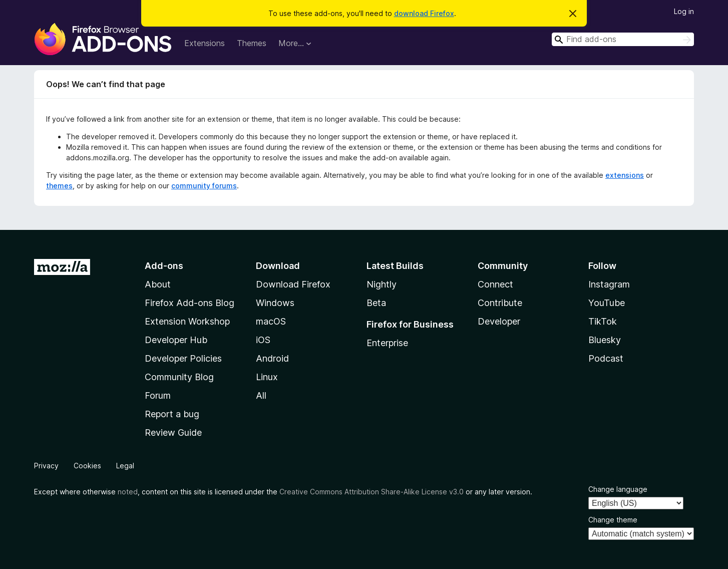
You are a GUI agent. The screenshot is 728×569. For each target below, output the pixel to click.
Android (272, 358)
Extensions (205, 43)
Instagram (609, 284)
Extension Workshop (187, 321)
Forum (158, 395)
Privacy (46, 466)
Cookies (87, 466)
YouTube (607, 303)
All (261, 395)
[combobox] (623, 39)
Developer (499, 321)
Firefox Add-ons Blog (190, 303)
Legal (125, 466)
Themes (252, 43)
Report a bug (172, 414)
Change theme (613, 520)
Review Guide (173, 433)
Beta (376, 303)
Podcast (606, 358)
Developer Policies (183, 358)
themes (59, 186)
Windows (275, 303)
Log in (684, 11)
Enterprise (387, 343)
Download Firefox (293, 284)
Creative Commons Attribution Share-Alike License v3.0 (372, 492)
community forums (204, 186)
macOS (271, 321)
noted (128, 492)
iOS (263, 340)
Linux (267, 377)
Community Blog (179, 377)
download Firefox (424, 13)
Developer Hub (176, 340)
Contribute (500, 303)
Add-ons (164, 266)
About (158, 284)
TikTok (603, 321)
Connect (495, 284)
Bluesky (605, 340)
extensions (625, 175)
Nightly (382, 284)
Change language (618, 489)
